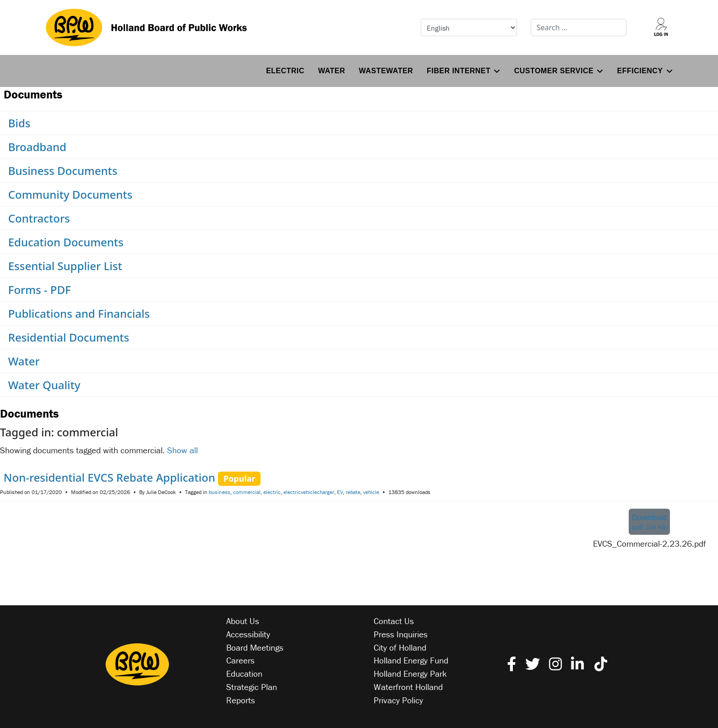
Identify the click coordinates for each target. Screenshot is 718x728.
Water (332, 71)
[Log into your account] (661, 27)
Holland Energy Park (410, 674)
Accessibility (248, 634)
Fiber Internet (459, 71)
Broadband (37, 147)
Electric (285, 71)
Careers (240, 660)
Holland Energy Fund (411, 660)
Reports (241, 700)
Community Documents (71, 194)
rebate (353, 492)
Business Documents (63, 171)
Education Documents (66, 242)
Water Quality (44, 385)
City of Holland (400, 647)
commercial (247, 492)
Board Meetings (255, 647)
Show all (182, 450)
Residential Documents (69, 337)
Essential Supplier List (65, 266)
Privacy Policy (398, 700)
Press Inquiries (401, 634)
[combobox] (579, 27)
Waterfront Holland (408, 687)
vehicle (371, 492)
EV (340, 492)
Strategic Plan (252, 687)
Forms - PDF (40, 290)
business (220, 492)
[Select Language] (469, 27)
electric (272, 492)
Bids (19, 123)
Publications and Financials (79, 313)
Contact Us (394, 621)
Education (244, 674)
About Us (243, 621)
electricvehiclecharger (309, 492)
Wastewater (386, 71)
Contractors (39, 218)
